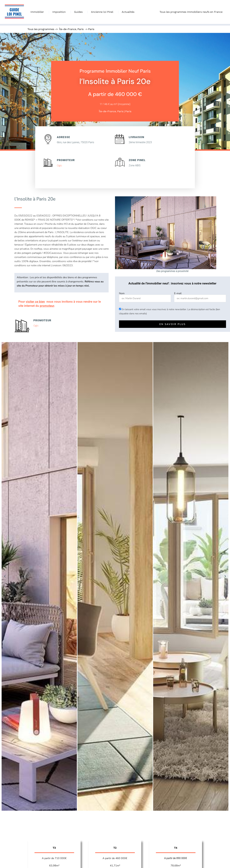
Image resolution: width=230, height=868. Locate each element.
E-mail (178, 293)
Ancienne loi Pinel (103, 12)
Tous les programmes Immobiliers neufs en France (192, 12)
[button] (5, 576)
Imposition (60, 12)
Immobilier (38, 12)
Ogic (59, 165)
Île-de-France (68, 29)
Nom (122, 293)
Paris (80, 29)
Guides (79, 12)
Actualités (128, 12)
